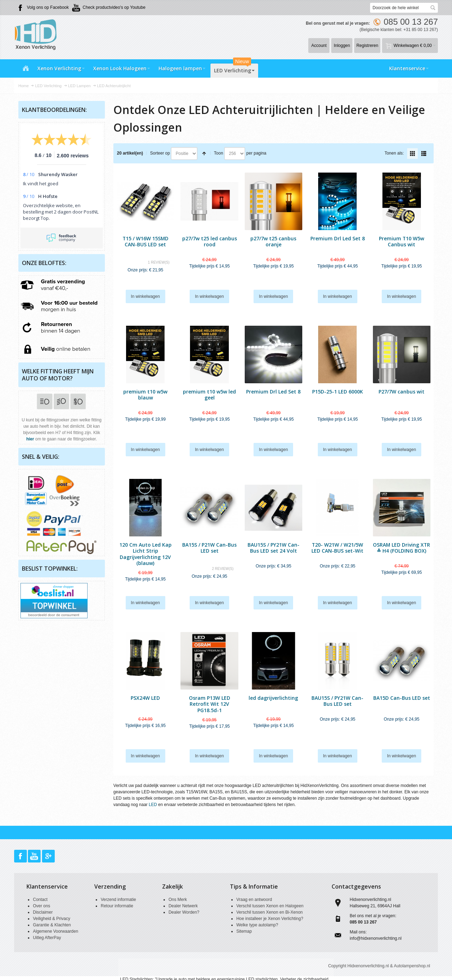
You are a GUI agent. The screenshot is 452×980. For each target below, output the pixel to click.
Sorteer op (160, 153)
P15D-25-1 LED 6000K (338, 392)
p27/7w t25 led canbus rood (210, 241)
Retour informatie (117, 906)
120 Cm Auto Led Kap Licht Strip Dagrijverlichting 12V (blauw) (145, 554)
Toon (219, 153)
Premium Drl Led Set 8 (338, 238)
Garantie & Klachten (52, 925)
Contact (40, 900)
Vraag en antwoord (254, 900)
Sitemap (244, 931)
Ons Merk (178, 900)
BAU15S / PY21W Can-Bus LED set (337, 701)
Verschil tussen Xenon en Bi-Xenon (269, 912)
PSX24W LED (145, 698)
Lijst (424, 154)
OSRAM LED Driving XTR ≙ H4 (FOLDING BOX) (402, 548)
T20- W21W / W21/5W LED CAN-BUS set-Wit (337, 548)
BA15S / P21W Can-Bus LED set (209, 548)
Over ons (41, 906)
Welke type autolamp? (257, 925)
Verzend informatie (118, 900)
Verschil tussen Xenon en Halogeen (270, 906)
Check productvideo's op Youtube (114, 7)
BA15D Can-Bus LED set (402, 698)
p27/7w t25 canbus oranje (273, 241)
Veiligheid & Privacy (51, 919)
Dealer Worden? (184, 912)
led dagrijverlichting (273, 698)
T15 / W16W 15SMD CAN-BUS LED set (145, 241)
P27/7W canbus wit (402, 392)
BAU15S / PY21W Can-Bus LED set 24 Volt (273, 548)
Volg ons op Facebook (48, 7)
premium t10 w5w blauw (145, 395)
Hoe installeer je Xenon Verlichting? (270, 919)
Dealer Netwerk (183, 906)
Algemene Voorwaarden (55, 931)
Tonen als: (394, 153)
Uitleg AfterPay (47, 938)
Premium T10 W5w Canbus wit (402, 241)
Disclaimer (43, 912)
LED (153, 805)
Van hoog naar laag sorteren (204, 154)
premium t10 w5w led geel (209, 395)
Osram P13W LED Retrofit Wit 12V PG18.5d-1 (210, 704)
